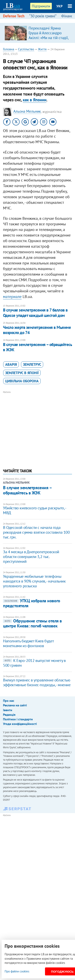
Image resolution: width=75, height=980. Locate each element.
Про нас (9, 701)
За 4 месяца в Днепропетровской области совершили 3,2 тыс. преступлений (31, 557)
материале (12, 297)
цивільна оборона (22, 381)
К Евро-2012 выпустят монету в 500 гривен (34, 663)
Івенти (8, 710)
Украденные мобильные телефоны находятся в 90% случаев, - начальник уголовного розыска (34, 581)
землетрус (32, 364)
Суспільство (26, 49)
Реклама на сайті (15, 705)
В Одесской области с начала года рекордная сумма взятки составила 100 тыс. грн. (36, 532)
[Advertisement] (37, 423)
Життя (42, 49)
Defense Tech (14, 16)
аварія (11, 364)
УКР (59, 6)
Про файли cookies (17, 971)
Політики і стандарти (18, 719)
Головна (9, 49)
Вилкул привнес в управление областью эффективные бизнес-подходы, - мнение (37, 682)
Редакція (9, 715)
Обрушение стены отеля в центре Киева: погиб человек (32, 623)
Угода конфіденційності (20, 724)
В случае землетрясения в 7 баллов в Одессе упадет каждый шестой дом (35, 313)
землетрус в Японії (22, 373)
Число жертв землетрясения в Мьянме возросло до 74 (37, 330)
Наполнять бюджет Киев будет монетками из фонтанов (28, 643)
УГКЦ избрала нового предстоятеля (32, 603)
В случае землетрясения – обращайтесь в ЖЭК (37, 347)
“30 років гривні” (43, 16)
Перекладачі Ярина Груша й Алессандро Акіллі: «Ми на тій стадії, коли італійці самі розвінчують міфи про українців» (48, 40)
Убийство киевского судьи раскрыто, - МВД (34, 510)
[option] (37, 33)
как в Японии (35, 100)
